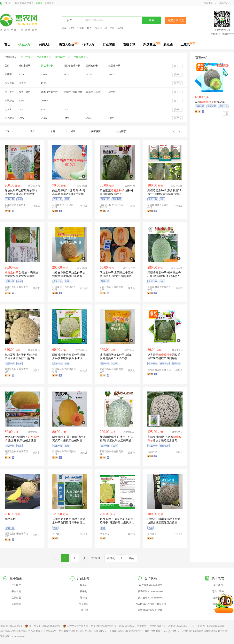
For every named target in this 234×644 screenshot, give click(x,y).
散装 (43, 83)
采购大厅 (45, 44)
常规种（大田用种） (74, 92)
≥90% (44, 74)
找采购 (83, 591)
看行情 (83, 598)
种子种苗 (25, 57)
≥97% (89, 74)
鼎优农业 (57, 534)
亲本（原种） (26, 92)
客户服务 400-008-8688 (151, 585)
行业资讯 (109, 44)
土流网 (185, 44)
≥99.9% (45, 101)
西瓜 (64, 28)
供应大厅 (25, 44)
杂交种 (112, 92)
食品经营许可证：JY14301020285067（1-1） (172, 626)
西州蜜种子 (92, 66)
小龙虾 (81, 28)
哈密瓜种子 (61, 57)
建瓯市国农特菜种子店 (159, 370)
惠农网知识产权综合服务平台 (151, 604)
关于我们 (218, 585)
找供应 (83, 585)
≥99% (111, 74)
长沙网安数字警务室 (76, 626)
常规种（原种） (94, 92)
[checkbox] (30, 131)
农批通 (168, 44)
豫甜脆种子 (114, 66)
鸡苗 (72, 28)
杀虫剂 (98, 28)
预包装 (22, 83)
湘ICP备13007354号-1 (11, 626)
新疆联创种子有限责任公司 (16, 206)
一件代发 (83, 610)
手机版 (5, 3)
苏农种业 (152, 452)
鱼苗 (112, 28)
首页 (7, 44)
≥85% (22, 74)
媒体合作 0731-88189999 (151, 598)
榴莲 (89, 28)
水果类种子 (43, 57)
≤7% (21, 109)
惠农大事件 (218, 591)
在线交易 (16, 598)
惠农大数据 (67, 44)
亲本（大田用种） (51, 92)
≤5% (43, 109)
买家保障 (16, 604)
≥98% (89, 118)
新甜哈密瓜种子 (72, 66)
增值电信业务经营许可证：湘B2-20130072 (113, 626)
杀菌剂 (121, 28)
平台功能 (16, 591)
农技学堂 (129, 44)
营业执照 (142, 626)
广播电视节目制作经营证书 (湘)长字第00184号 (83, 631)
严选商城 (149, 44)
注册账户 (16, 585)
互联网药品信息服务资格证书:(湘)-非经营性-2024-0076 (28, 631)
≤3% (66, 109)
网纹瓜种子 (47, 66)
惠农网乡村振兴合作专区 (151, 610)
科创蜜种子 (25, 66)
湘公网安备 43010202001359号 (43, 626)
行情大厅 (89, 44)
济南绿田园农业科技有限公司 (112, 206)
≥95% (66, 74)
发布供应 (83, 604)
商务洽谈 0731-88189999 (151, 591)
